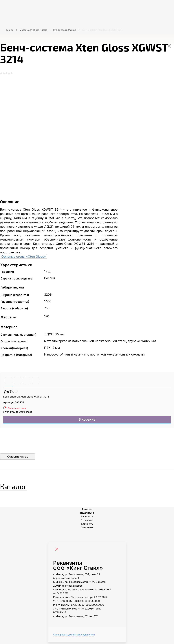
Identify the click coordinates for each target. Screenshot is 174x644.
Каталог (17, 487)
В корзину (87, 421)
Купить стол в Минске (65, 30)
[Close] (58, 551)
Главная (9, 30)
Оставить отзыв (18, 458)
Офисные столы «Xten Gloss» (24, 257)
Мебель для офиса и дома (33, 30)
